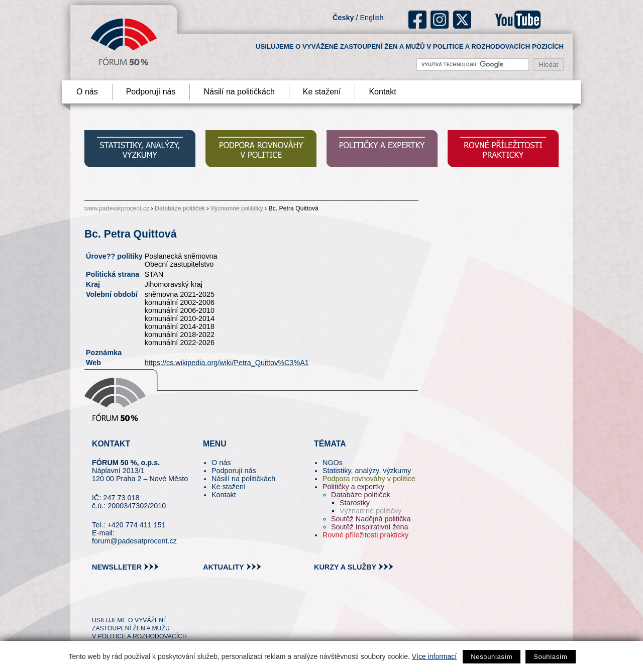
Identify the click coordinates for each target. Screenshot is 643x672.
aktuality (224, 567)
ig (440, 20)
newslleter (117, 567)
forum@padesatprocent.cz (134, 541)
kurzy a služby (345, 567)
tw (99, 602)
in (148, 602)
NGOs (333, 463)
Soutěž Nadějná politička (371, 519)
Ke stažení (322, 92)
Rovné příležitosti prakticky (365, 535)
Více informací (434, 656)
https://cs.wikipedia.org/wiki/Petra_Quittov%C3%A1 (227, 363)
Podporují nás (151, 92)
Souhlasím (550, 657)
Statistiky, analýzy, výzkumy (367, 471)
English (371, 18)
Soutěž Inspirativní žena (370, 527)
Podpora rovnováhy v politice (369, 479)
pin (115, 602)
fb (418, 20)
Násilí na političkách (239, 92)
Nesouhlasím (492, 657)
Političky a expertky (353, 487)
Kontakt (382, 92)
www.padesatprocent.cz (117, 208)
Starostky (355, 503)
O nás (87, 92)
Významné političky (237, 208)
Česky (343, 18)
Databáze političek (180, 208)
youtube (518, 20)
